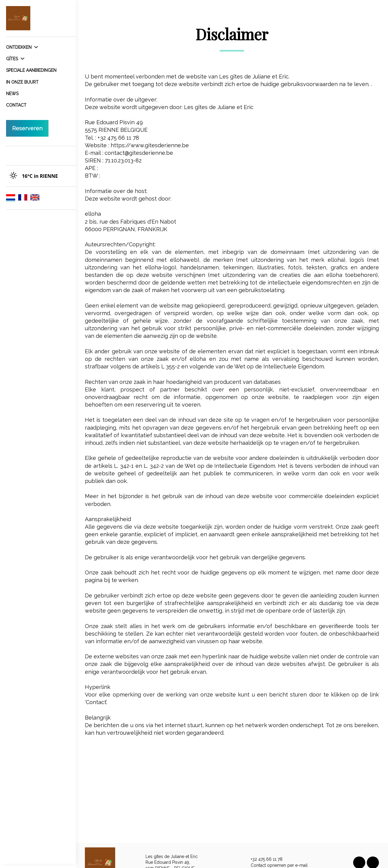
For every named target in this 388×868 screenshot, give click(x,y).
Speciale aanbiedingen (31, 70)
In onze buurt (22, 82)
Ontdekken (22, 47)
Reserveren (27, 128)
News (12, 94)
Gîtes (15, 59)
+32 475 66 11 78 (263, 860)
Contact (16, 105)
